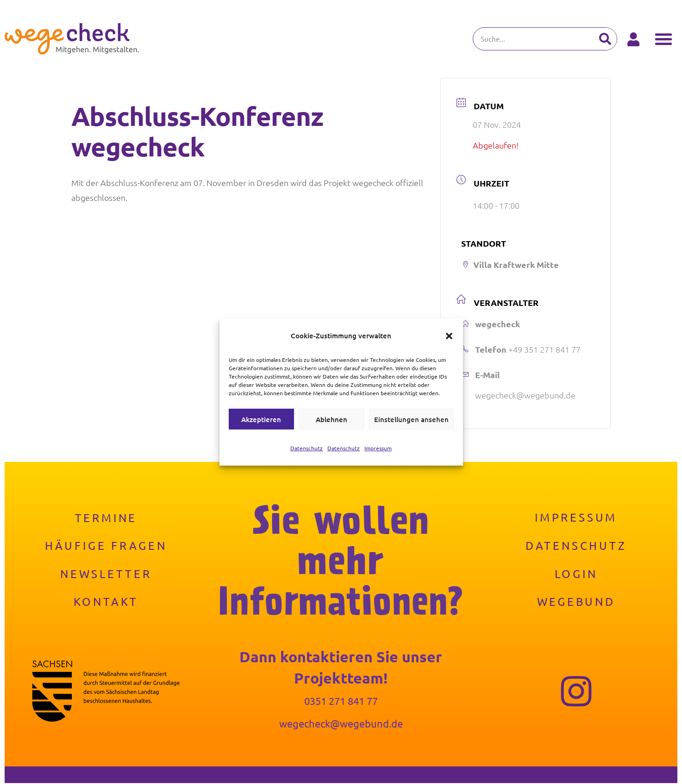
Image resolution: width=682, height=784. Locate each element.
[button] (449, 336)
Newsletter (106, 574)
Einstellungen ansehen (411, 419)
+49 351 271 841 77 (544, 349)
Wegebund (576, 602)
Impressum (378, 448)
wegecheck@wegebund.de (525, 395)
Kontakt (106, 602)
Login (576, 574)
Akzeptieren (261, 419)
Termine (106, 518)
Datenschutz (307, 448)
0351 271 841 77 (341, 702)
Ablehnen (332, 419)
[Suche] (605, 39)
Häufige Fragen (106, 546)
